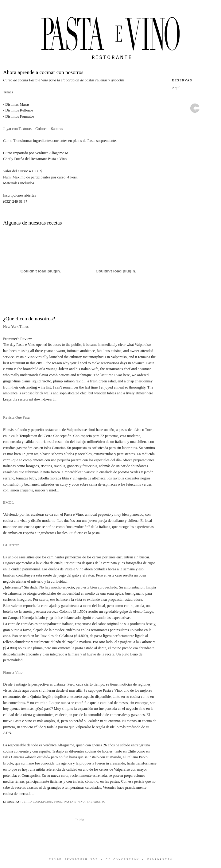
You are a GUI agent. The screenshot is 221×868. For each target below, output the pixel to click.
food (58, 802)
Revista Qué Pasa (16, 417)
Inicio (80, 820)
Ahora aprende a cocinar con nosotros (43, 72)
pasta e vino (75, 802)
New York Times (16, 326)
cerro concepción (37, 802)
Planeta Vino (13, 672)
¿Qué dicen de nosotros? (29, 319)
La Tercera (11, 545)
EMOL (8, 502)
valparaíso (96, 802)
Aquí (176, 88)
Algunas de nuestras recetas (32, 223)
